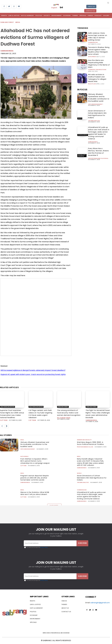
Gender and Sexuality (82, 147)
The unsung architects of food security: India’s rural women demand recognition (69, 413)
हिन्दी (61, 8)
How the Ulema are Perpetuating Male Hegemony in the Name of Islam (99, 58)
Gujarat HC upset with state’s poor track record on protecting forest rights (33, 374)
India (80, 93)
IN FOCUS (82, 81)
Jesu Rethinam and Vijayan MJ (98, 150)
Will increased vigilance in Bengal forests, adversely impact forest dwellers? (33, 370)
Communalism (93, 39)
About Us (91, 7)
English (54, 8)
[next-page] (7, 426)
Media (18, 22)
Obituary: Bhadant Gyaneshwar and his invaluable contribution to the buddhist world (99, 89)
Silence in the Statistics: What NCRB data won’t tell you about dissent (35, 494)
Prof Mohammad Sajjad (85, 447)
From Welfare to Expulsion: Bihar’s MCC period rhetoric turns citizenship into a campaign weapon (35, 462)
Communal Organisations (97, 62)
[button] (108, 3)
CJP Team (4, 420)
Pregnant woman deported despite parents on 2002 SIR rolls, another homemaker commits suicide (35, 479)
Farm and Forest (7, 22)
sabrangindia (93, 133)
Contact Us (90, 11)
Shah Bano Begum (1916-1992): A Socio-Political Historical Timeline (91, 443)
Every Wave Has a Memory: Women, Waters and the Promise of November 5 (98, 143)
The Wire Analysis (94, 112)
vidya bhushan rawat (95, 96)
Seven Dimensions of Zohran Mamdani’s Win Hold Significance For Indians (97, 106)
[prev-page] (2, 426)
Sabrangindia (7, 51)
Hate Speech (92, 51)
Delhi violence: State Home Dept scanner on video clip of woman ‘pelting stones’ (99, 35)
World (80, 110)
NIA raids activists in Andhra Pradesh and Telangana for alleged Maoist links (98, 70)
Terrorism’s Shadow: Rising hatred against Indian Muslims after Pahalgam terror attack (99, 47)
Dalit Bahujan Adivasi (7, 407)
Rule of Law (92, 74)
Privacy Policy (44, 548)
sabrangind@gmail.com (100, 603)
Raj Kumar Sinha (64, 418)
